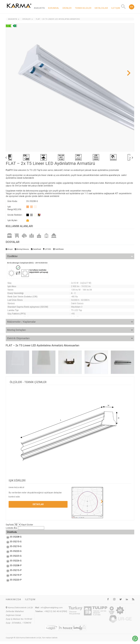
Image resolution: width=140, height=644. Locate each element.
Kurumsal (54, 8)
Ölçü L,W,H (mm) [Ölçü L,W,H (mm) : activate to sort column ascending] (101, 533)
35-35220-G (13, 554)
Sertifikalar (58, 249)
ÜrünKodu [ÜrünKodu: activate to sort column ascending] (12, 533)
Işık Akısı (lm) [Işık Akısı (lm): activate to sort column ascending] (64, 533)
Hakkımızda (13, 602)
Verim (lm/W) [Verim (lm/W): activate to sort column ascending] (47, 533)
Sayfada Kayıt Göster (19, 525)
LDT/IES (47, 249)
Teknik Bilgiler (83, 8)
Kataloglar (101, 8)
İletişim (116, 8)
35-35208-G (13, 539)
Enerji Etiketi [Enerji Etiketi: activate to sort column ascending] (82, 533)
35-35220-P (13, 582)
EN (132, 7)
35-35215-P (13, 573)
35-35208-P (13, 568)
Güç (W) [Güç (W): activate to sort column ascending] (28, 533)
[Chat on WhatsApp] (135, 641)
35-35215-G (13, 544)
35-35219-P (13, 578)
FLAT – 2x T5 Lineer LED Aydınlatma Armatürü (58, 19)
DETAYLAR (38, 504)
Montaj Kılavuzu (22, 249)
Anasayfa (39, 8)
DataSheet (36, 249)
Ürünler (67, 8)
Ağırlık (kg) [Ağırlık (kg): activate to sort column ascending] (125, 533)
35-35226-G (13, 563)
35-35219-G (13, 549)
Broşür (9, 249)
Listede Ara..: (25, 528)
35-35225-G (13, 559)
